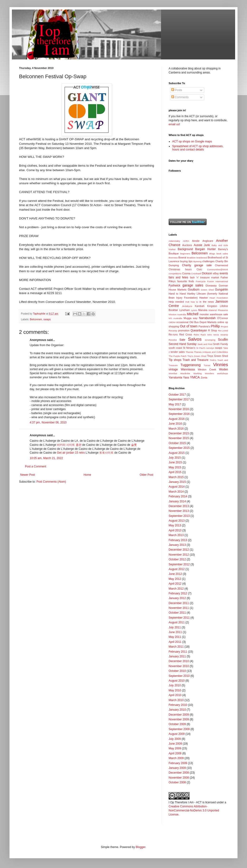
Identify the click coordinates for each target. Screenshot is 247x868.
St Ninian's (189, 348)
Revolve (173, 340)
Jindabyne (187, 306)
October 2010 (177, 671)
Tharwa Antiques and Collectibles (211, 352)
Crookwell (196, 274)
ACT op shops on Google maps (192, 141)
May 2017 (175, 404)
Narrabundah (207, 318)
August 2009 (177, 734)
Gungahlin (221, 290)
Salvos (195, 339)
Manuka (203, 310)
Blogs (212, 254)
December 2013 (179, 506)
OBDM (172, 322)
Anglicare (208, 241)
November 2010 (179, 666)
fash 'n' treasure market (204, 277)
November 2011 (179, 608)
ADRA (186, 241)
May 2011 (175, 637)
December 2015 (179, 433)
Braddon (191, 258)
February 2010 (178, 705)
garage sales (193, 285)
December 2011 (179, 603)
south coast (175, 348)
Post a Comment (36, 466)
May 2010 (175, 690)
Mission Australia (177, 314)
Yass (186, 378)
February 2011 (178, 652)
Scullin (223, 339)
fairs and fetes (178, 277)
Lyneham (185, 310)
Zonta (204, 378)
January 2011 (177, 656)
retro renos (213, 335)
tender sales (178, 352)
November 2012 (179, 555)
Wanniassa (188, 369)
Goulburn (194, 290)
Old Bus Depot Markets (203, 322)
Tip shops (175, 360)
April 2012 (175, 584)
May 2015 (175, 467)
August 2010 (177, 681)
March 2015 (176, 477)
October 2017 (177, 395)
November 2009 (179, 719)
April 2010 (175, 695)
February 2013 (178, 540)
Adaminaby (174, 241)
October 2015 (177, 443)
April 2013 (175, 530)
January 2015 (177, 482)
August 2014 (177, 487)
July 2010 (175, 685)
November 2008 (179, 778)
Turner (207, 365)
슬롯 (134, 445)
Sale (182, 340)
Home (87, 475)
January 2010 (177, 710)
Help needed (176, 302)
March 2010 (176, 700)
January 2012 (177, 598)
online (221, 322)
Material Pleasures (218, 310)
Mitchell (193, 314)
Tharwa (189, 352)
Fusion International (218, 281)
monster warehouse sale (214, 314)
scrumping (210, 340)
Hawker (204, 298)
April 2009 (175, 753)
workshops (223, 373)
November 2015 (179, 438)
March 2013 (176, 535)
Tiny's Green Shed (197, 356)
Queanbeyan (199, 330)
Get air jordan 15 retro (71, 453)
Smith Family (221, 344)
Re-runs (173, 335)
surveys (210, 348)
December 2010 (179, 661)
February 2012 (178, 593)
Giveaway (211, 286)
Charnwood (221, 265)
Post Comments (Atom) (51, 482)
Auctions (187, 245)
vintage (173, 369)
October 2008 (177, 782)
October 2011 (177, 613)
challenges (209, 261)
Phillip (215, 326)
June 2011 (175, 632)
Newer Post (28, 475)
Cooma (186, 273)
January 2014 (177, 501)
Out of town (189, 326)
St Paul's (201, 348)
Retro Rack (200, 335)
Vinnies (221, 365)
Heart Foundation (219, 298)
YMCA (195, 377)
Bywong (197, 261)
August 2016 (177, 419)
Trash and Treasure (195, 360)
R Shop (213, 330)
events (224, 273)
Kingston (212, 306)
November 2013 (179, 511)
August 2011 (177, 622)
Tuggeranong (191, 365)
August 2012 (177, 569)
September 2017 (179, 399)
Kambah (200, 306)
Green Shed (207, 290)
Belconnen (36, 319)
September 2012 (179, 564)
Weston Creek (207, 369)
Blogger (140, 847)
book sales (222, 254)
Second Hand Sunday (183, 344)
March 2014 (176, 492)
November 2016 (179, 409)
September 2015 (179, 448)
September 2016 (179, 414)
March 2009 (176, 758)
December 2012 (179, 550)
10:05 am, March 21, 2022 (46, 458)
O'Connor (223, 318)
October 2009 (177, 724)
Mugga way (190, 318)
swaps (47, 319)
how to (194, 302)
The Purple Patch (178, 356)
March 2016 (176, 429)
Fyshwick (174, 286)
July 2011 (175, 627)
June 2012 (175, 574)
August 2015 (177, 453)
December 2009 (179, 715)
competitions (175, 274)
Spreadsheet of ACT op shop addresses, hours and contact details (198, 148)
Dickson (207, 273)
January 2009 (177, 768)
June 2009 (175, 744)
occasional (182, 322)
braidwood (202, 258)
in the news (207, 302)
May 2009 (175, 748)
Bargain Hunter (206, 249)
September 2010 (179, 676)
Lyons (194, 310)
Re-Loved (223, 331)
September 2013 (179, 516)
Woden (223, 369)
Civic (199, 269)
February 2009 (178, 763)
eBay (216, 273)
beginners (185, 254)
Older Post (146, 475)
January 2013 (177, 545)
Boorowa (173, 258)
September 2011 (179, 618)
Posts (177, 90)
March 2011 (176, 647)
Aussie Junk (202, 245)
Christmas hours (180, 269)
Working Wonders (204, 373)
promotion (184, 330)
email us (174, 124)
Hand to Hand (177, 294)
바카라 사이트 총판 (69, 445)
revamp (224, 335)
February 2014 (178, 496)
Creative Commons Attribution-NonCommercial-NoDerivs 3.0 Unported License (194, 810)
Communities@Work (218, 269)
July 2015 (175, 458)
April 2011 (175, 642)
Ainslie (196, 241)
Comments (180, 97)
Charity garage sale (197, 265)
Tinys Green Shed (218, 356)
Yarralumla (175, 378)
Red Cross (186, 335)
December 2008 (179, 773)
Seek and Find (205, 344)
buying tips (186, 261)
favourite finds (186, 281)
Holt (187, 302)
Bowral (182, 257)
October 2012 (177, 559)
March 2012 (176, 589)
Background (185, 249)
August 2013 (177, 521)
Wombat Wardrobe (179, 373)
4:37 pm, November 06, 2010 (48, 422)
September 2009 (179, 729)
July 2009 (175, 739)
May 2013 (175, 525)
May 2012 (175, 579)
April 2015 (175, 472)
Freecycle (201, 281)
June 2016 (175, 424)
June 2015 (175, 462)
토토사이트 (106, 453)
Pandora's (204, 326)
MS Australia (175, 318)
